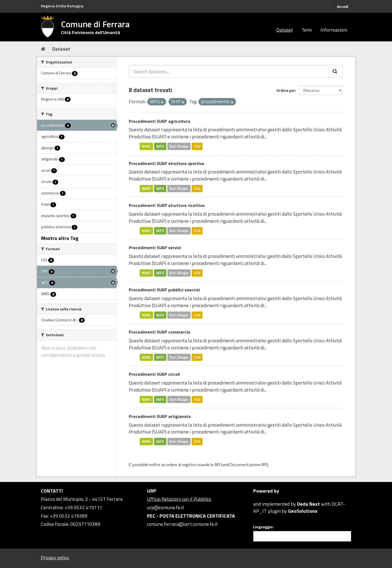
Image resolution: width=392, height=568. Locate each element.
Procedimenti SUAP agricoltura (160, 121)
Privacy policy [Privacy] (55, 558)
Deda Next (308, 504)
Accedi (343, 6)
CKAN (262, 498)
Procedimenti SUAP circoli (154, 374)
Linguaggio (263, 527)
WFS (160, 146)
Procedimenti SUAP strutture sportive (166, 163)
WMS (146, 146)
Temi (307, 30)
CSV (197, 146)
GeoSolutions (303, 511)
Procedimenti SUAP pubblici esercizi (164, 290)
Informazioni (334, 30)
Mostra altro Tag (60, 238)
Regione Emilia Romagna (62, 6)
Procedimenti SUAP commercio (160, 332)
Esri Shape (179, 146)
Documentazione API (249, 465)
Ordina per (286, 90)
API (217, 465)
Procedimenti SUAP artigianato (160, 416)
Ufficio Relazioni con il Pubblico (179, 499)
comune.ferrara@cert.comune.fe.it (182, 524)
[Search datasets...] (229, 71)
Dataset (285, 30)
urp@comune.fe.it (166, 507)
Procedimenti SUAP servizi (155, 248)
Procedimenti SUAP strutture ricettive (167, 205)
